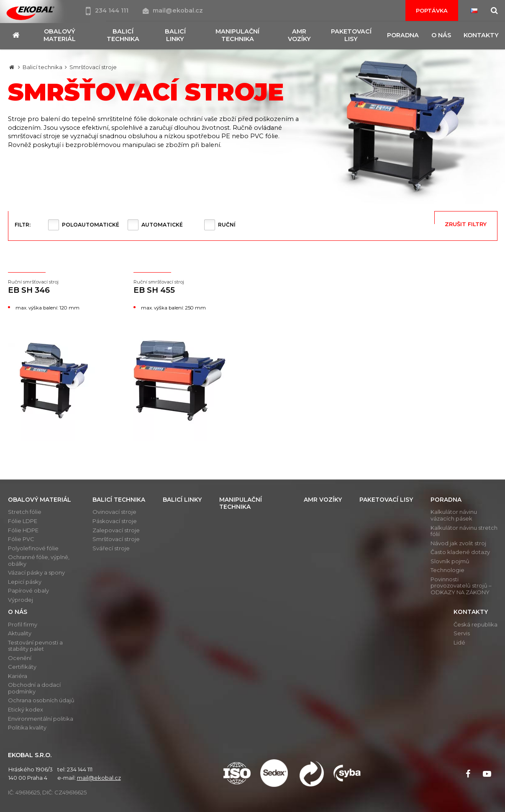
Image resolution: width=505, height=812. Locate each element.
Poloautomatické (91, 225)
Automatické (162, 225)
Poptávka (432, 10)
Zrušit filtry (466, 224)
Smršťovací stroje (93, 67)
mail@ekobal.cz (173, 10)
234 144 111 (108, 10)
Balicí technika (42, 67)
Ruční (227, 225)
